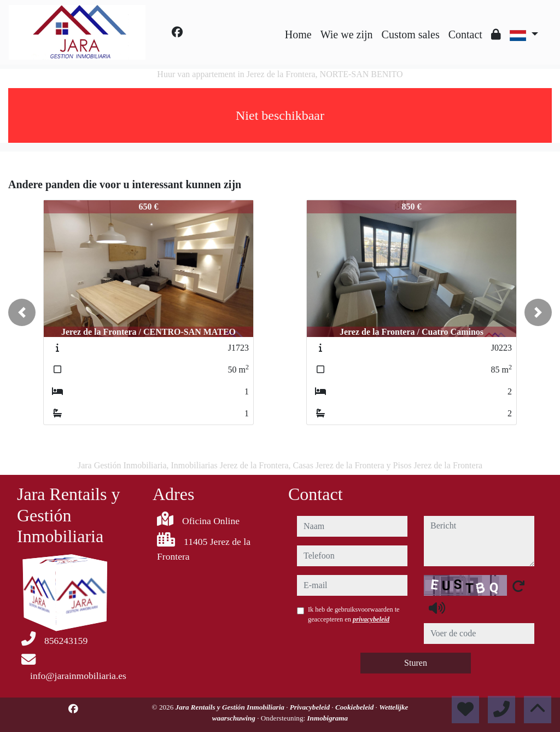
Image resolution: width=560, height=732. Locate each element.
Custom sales (411, 34)
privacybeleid (371, 619)
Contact (465, 34)
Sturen (416, 663)
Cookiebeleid (355, 707)
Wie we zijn (347, 34)
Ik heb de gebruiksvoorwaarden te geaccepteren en (354, 614)
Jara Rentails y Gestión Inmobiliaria (231, 707)
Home (298, 34)
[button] (22, 312)
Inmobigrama (327, 718)
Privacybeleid (311, 707)
